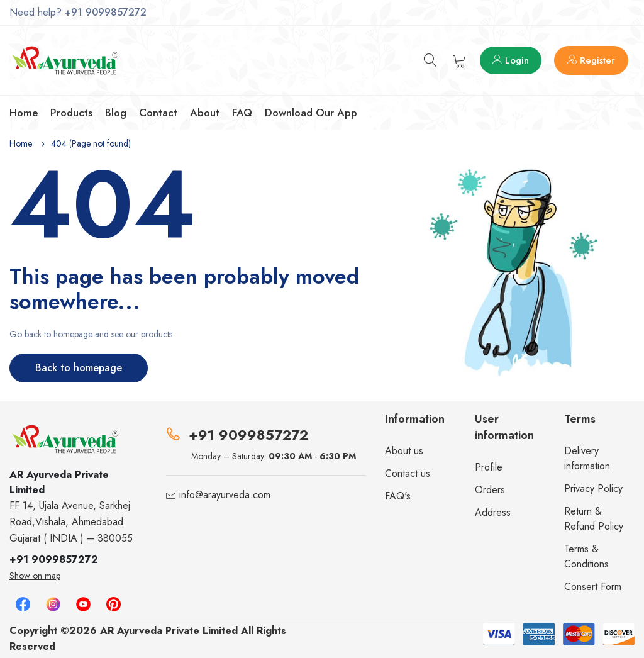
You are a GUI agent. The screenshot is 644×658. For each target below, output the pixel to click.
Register (591, 60)
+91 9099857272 (106, 12)
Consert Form (593, 587)
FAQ (242, 113)
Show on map (35, 576)
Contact (158, 113)
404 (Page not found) (91, 143)
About (205, 113)
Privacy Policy (593, 488)
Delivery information (587, 458)
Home (24, 113)
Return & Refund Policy (594, 519)
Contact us (408, 473)
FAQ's (398, 496)
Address (493, 512)
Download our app (311, 113)
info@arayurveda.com (225, 495)
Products (71, 113)
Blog (116, 113)
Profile (489, 467)
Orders (490, 490)
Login (511, 60)
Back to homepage (79, 368)
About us (404, 451)
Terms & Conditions (586, 556)
